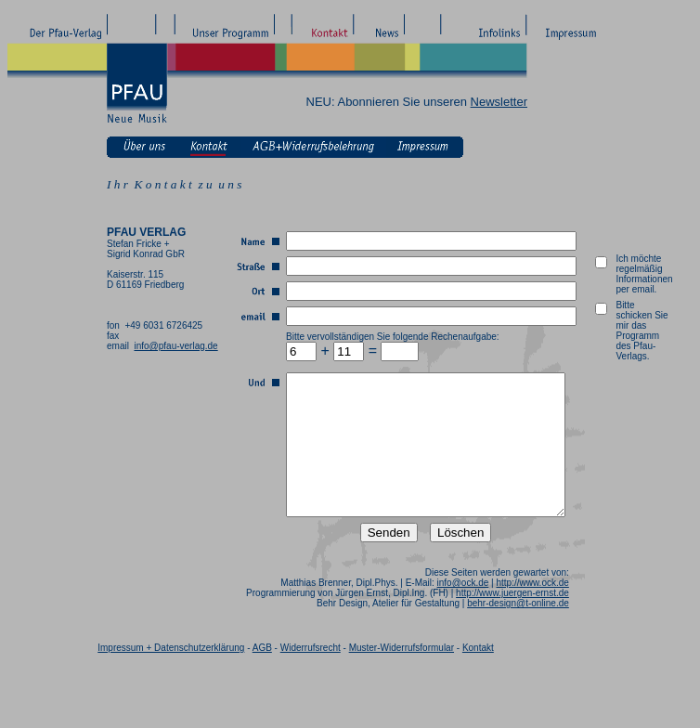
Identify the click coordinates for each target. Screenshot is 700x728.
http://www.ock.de (553, 611)
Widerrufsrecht (311, 676)
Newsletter (499, 102)
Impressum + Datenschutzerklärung (171, 676)
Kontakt (478, 676)
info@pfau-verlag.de (175, 346)
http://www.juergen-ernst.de (534, 621)
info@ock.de (484, 611)
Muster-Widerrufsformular (402, 676)
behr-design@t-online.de (539, 631)
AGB (262, 676)
